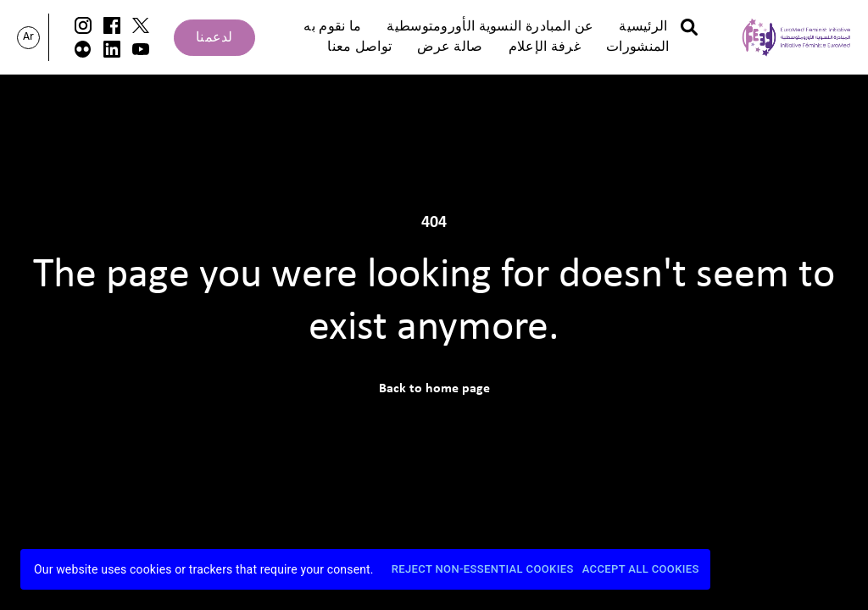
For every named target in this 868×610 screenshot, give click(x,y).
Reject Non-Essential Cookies (483, 570)
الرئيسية (643, 27)
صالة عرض (450, 47)
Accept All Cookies (641, 570)
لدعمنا (214, 38)
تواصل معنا (359, 47)
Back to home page (434, 389)
